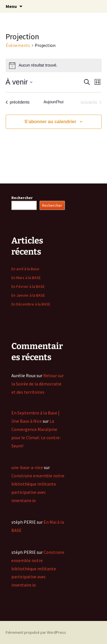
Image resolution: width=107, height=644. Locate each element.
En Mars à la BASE (26, 278)
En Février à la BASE (28, 286)
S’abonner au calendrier (50, 122)
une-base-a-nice (27, 467)
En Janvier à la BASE (28, 295)
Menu (11, 6)
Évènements (18, 45)
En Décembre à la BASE (31, 304)
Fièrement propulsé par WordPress (36, 632)
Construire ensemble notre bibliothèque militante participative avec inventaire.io (38, 568)
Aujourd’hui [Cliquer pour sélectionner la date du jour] (53, 102)
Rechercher (22, 198)
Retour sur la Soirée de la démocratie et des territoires (38, 384)
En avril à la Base (25, 269)
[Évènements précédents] (18, 102)
